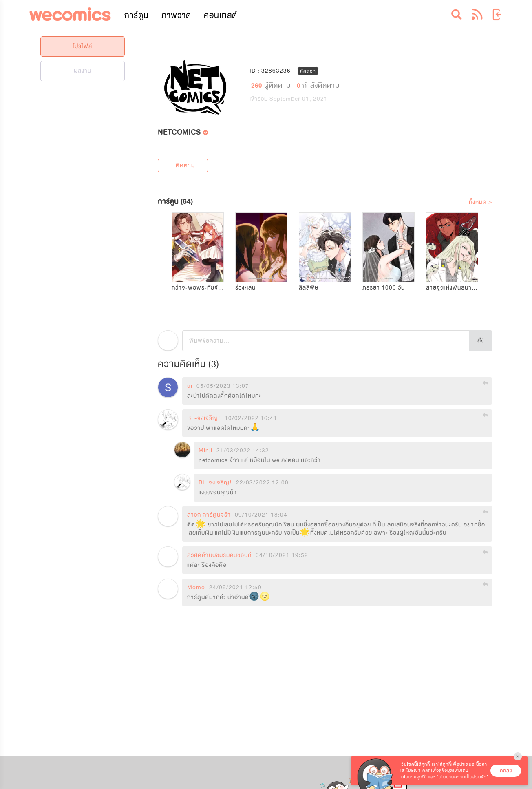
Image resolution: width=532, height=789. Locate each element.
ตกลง (506, 771)
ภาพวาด (176, 15)
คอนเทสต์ (221, 15)
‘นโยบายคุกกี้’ (413, 777)
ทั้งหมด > (480, 202)
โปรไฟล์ (82, 46)
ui (190, 386)
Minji (205, 451)
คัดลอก (308, 71)
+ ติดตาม (183, 165)
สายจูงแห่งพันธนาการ (454, 288)
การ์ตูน (137, 15)
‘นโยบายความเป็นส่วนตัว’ (463, 777)
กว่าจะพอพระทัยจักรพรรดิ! (207, 288)
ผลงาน (83, 71)
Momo (196, 588)
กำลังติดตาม (318, 85)
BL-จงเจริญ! (204, 418)
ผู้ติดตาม (272, 85)
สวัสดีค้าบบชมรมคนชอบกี (219, 555)
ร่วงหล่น (245, 288)
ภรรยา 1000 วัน (384, 288)
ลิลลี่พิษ (309, 288)
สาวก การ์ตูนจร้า (209, 515)
